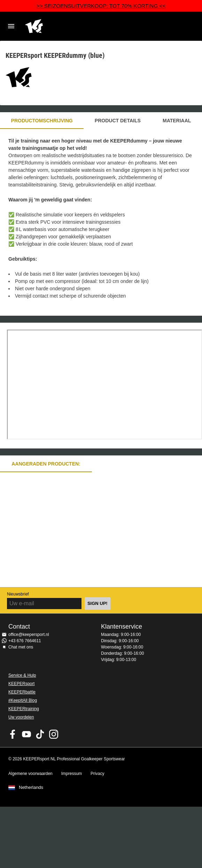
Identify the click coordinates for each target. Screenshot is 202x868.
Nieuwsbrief (18, 594)
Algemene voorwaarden (30, 774)
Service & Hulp (22, 675)
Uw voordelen (21, 717)
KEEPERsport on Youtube (26, 734)
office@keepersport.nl (29, 635)
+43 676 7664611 (25, 641)
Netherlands (31, 788)
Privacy (97, 774)
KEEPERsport (21, 684)
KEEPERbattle (22, 692)
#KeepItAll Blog (23, 700)
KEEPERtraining (24, 709)
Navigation (11, 26)
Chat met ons (21, 647)
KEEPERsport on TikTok (40, 734)
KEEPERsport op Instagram (54, 734)
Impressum (72, 774)
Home (94, 26)
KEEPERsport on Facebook (13, 734)
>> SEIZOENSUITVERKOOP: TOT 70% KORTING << (101, 6)
